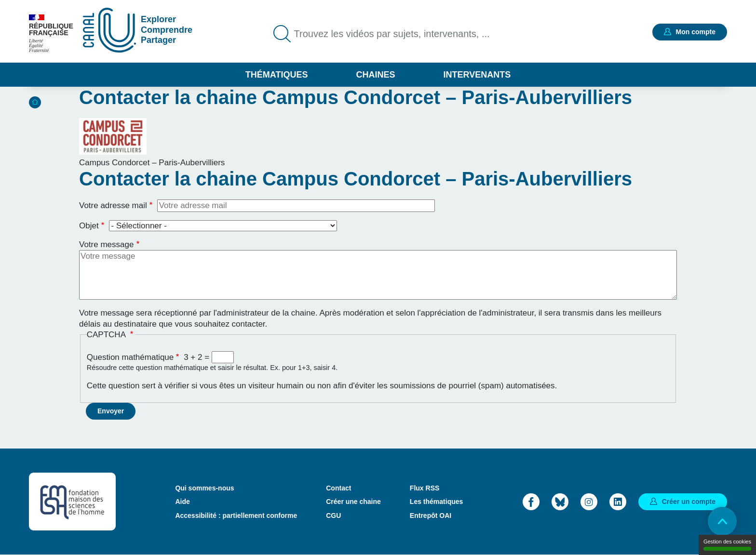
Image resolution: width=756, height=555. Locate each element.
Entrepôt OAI (431, 515)
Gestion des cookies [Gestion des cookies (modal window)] (727, 545)
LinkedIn (618, 502)
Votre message (106, 244)
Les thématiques (436, 502)
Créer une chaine (353, 502)
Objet (89, 226)
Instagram (589, 502)
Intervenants (477, 75)
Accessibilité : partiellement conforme (236, 515)
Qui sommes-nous (204, 488)
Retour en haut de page (722, 521)
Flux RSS (425, 488)
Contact (338, 488)
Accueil (35, 102)
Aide (182, 502)
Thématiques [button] (277, 75)
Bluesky (560, 502)
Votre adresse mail (113, 205)
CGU (333, 515)
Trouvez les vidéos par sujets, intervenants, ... (392, 34)
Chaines (375, 75)
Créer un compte (689, 502)
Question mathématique (130, 357)
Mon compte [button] (696, 32)
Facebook (531, 502)
